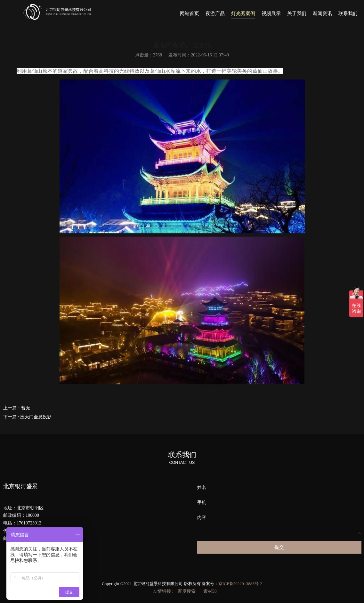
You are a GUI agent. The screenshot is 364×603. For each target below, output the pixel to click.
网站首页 (190, 13)
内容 (202, 518)
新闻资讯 (322, 13)
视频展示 (271, 13)
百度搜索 (187, 591)
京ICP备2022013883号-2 (240, 584)
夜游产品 (215, 13)
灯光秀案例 (243, 13)
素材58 (210, 591)
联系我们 (348, 13)
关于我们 (297, 13)
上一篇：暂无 (17, 408)
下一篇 (27, 417)
